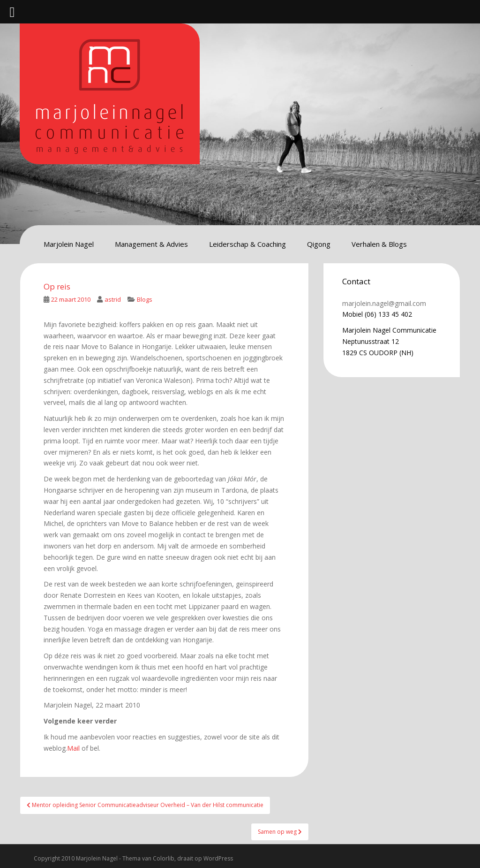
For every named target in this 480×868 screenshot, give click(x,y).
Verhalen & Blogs (379, 244)
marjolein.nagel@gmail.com (384, 303)
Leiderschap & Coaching (247, 244)
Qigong (319, 244)
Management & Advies (151, 244)
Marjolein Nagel (69, 244)
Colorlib (164, 858)
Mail (73, 748)
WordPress (218, 858)
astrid (113, 299)
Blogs (145, 299)
